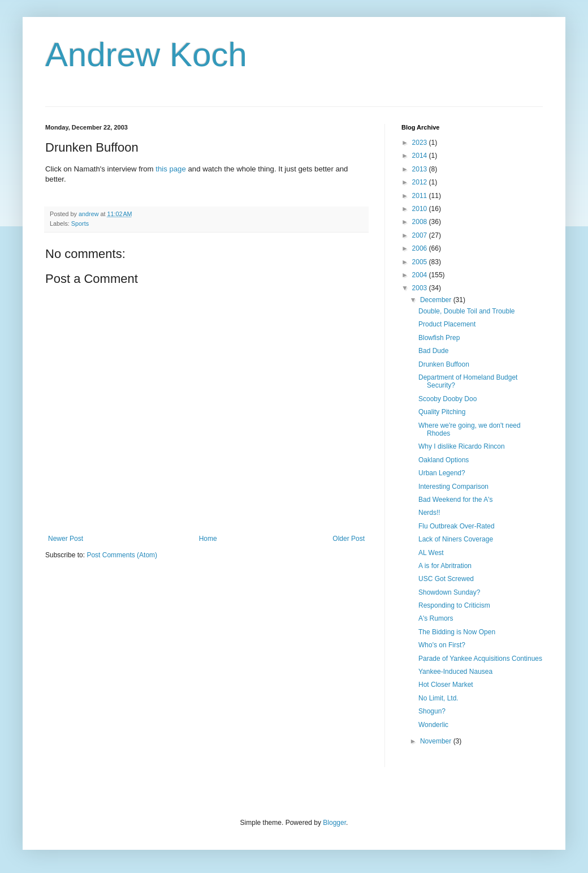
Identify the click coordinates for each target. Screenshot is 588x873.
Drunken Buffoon (444, 364)
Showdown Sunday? (449, 592)
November (437, 741)
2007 (421, 235)
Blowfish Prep (439, 338)
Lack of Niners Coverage (456, 539)
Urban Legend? (442, 473)
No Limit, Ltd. (438, 698)
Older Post (349, 539)
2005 (421, 262)
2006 (421, 248)
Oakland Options (444, 460)
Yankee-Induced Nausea (455, 672)
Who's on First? (442, 645)
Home (208, 539)
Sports (80, 223)
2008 (421, 222)
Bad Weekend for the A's (455, 500)
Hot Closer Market (446, 685)
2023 (421, 143)
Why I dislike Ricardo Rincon (462, 446)
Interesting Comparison (453, 487)
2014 (421, 156)
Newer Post (66, 539)
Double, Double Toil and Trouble (467, 311)
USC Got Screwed (446, 579)
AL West (431, 553)
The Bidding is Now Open (457, 632)
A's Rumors (436, 618)
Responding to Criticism (454, 605)
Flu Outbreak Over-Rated (457, 526)
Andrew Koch (146, 55)
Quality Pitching (442, 412)
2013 (421, 169)
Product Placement (447, 324)
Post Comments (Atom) (122, 555)
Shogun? (432, 711)
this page (171, 169)
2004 (421, 275)
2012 (421, 182)
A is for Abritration (445, 566)
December (437, 300)
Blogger (334, 823)
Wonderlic (433, 725)
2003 (421, 288)
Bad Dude (433, 351)
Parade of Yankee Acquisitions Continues (480, 659)
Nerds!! (429, 513)
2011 (421, 196)
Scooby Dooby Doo (448, 399)
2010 (421, 209)
